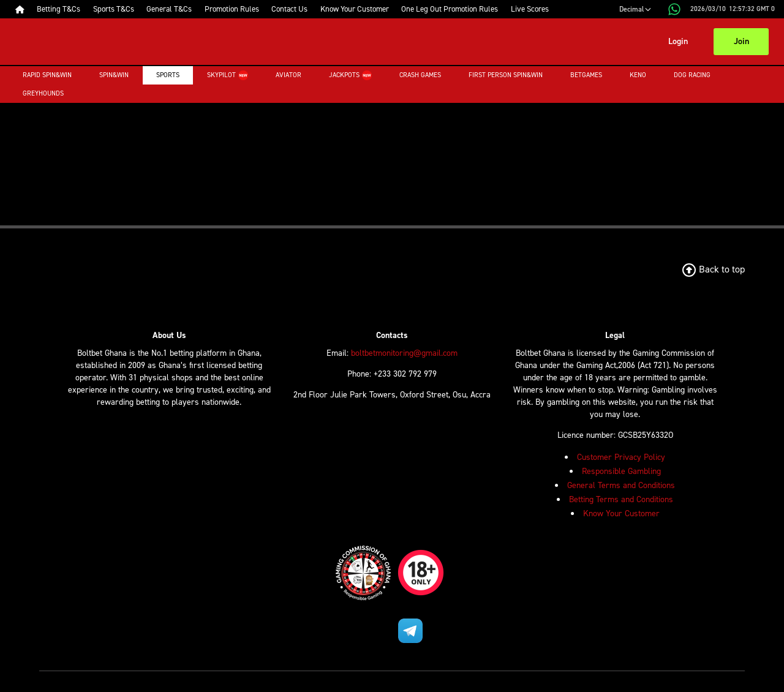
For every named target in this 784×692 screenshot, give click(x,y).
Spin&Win (114, 75)
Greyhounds (43, 93)
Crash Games (420, 75)
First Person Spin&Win (506, 75)
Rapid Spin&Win (47, 75)
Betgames (586, 75)
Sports (168, 75)
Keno (638, 75)
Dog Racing (692, 75)
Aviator (288, 75)
